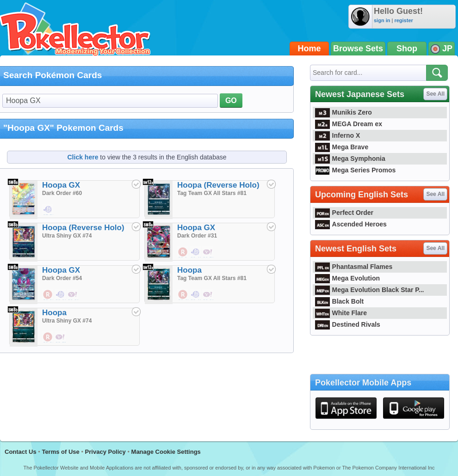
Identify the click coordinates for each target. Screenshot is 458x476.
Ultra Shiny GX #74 (67, 236)
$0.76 (208, 252)
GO (231, 101)
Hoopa (189, 270)
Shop (407, 49)
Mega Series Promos (355, 170)
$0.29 (48, 295)
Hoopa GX (61, 185)
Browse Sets (358, 49)
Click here (83, 157)
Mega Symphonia (350, 159)
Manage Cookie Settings (166, 452)
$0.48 (196, 252)
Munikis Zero (343, 112)
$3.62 (61, 295)
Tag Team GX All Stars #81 (212, 193)
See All (435, 94)
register (403, 20)
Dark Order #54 (62, 278)
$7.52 (48, 210)
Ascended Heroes (351, 224)
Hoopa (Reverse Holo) (218, 185)
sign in (382, 20)
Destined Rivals (348, 324)
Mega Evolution (347, 278)
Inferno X (337, 135)
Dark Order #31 (197, 236)
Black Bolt (339, 301)
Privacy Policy (105, 452)
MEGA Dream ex (349, 124)
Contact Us (21, 452)
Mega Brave (342, 147)
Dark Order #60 (62, 193)
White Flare (341, 313)
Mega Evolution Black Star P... (370, 290)
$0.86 (48, 337)
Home (309, 49)
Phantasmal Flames (354, 267)
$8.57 (61, 337)
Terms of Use (60, 452)
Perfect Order (344, 213)
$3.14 (183, 252)
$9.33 (73, 295)
